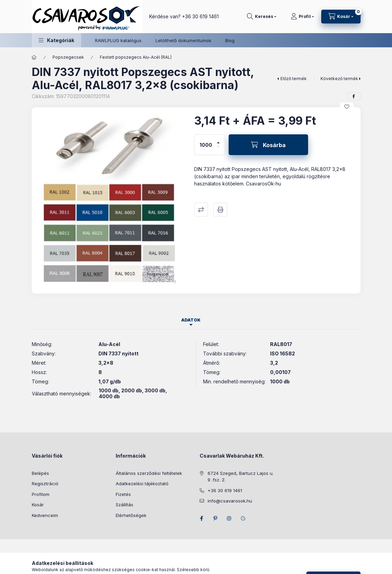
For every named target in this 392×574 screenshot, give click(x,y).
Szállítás (125, 505)
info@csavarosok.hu (230, 501)
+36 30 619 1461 (200, 16)
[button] (56, 40)
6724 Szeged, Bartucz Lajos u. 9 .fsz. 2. (241, 477)
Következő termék (339, 79)
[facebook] (354, 96)
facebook (202, 518)
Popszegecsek (68, 57)
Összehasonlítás (201, 210)
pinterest (216, 518)
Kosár (38, 505)
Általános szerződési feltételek (149, 473)
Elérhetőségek (131, 515)
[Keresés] (262, 17)
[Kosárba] (268, 145)
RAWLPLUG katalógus (118, 40)
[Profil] (302, 17)
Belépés (40, 473)
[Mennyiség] (206, 145)
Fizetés (123, 494)
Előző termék (294, 79)
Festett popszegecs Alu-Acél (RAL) (136, 57)
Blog (230, 40)
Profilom (41, 494)
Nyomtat (220, 210)
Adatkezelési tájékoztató (142, 484)
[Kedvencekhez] (347, 107)
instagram (229, 518)
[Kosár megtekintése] (341, 17)
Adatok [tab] (191, 320)
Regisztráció (45, 484)
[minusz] (218, 150)
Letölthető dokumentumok (183, 40)
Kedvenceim (45, 515)
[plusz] (218, 140)
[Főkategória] (34, 57)
